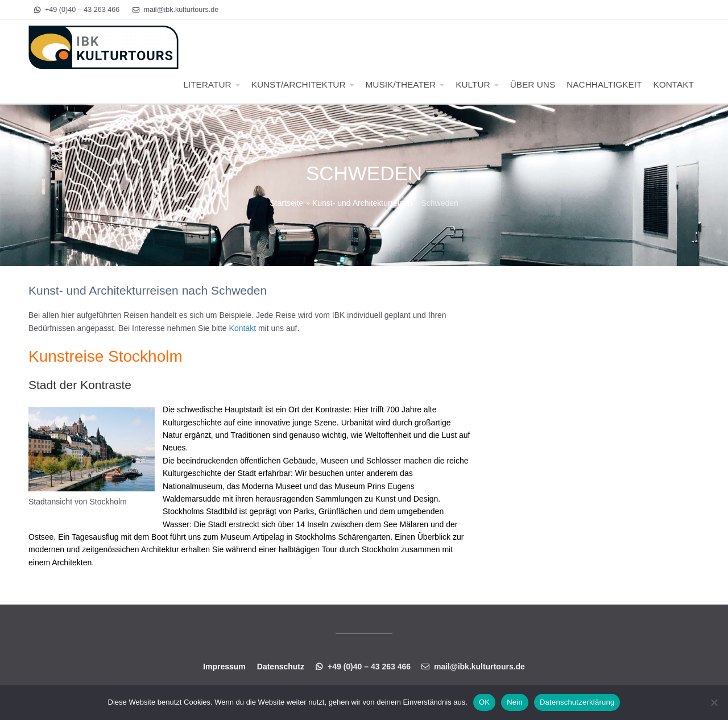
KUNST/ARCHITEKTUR (299, 84)
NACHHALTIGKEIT (604, 84)
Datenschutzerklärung (577, 702)
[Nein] (714, 702)
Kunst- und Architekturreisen (362, 203)
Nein (515, 702)
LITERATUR (207, 84)
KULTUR (473, 84)
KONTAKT (673, 84)
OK (484, 702)
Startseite (286, 203)
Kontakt (243, 328)
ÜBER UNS (533, 84)
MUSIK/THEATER (401, 84)
